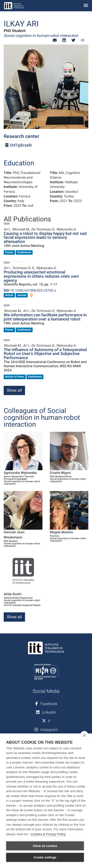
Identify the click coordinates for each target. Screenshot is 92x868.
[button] (55, 40)
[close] (84, 735)
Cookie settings (45, 857)
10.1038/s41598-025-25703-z (30, 290)
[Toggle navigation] (86, 6)
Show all (14, 390)
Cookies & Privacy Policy (48, 834)
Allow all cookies (45, 846)
